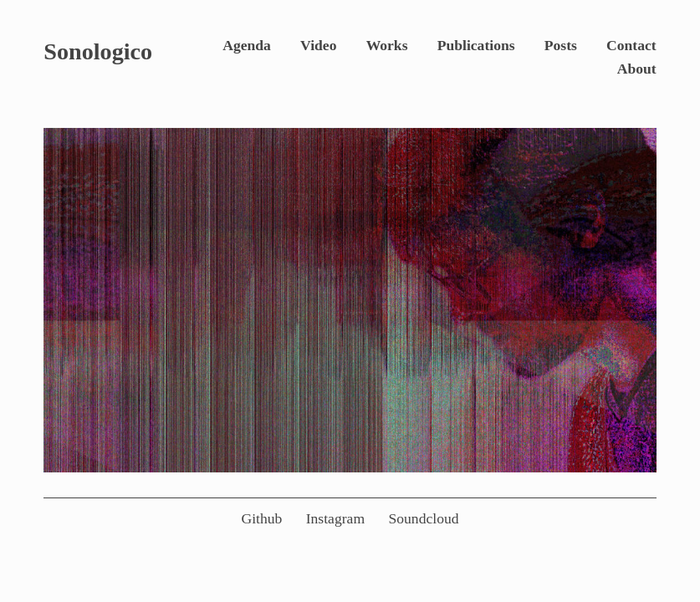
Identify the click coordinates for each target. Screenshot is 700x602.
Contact (631, 45)
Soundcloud (423, 518)
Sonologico (98, 51)
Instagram (335, 518)
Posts (561, 45)
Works (387, 45)
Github (261, 518)
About (637, 69)
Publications (476, 45)
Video (318, 45)
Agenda (247, 45)
